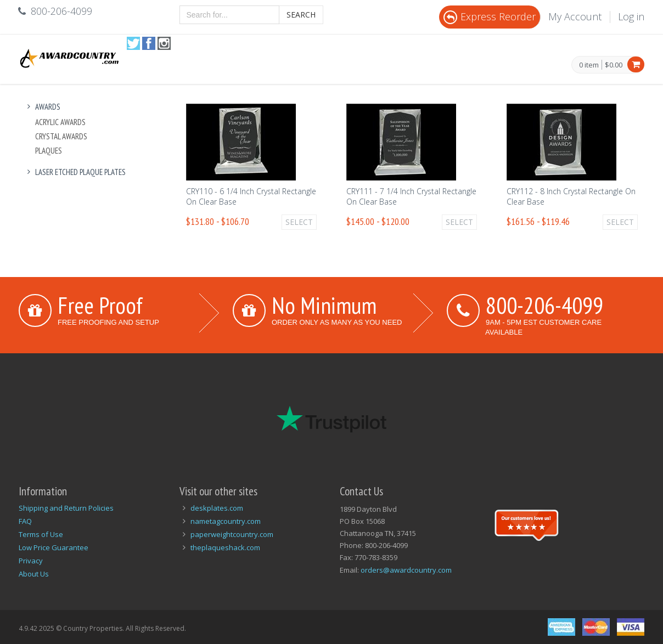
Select (299, 222)
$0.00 (614, 65)
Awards (42, 107)
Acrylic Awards (60, 122)
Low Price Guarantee (54, 547)
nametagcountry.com (226, 521)
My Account (575, 16)
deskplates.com (217, 508)
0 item (589, 65)
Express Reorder (490, 16)
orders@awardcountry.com (406, 570)
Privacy (31, 561)
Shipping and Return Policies (66, 508)
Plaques (49, 151)
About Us (34, 574)
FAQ (25, 521)
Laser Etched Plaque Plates (75, 172)
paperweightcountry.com (232, 534)
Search (301, 15)
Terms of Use (41, 534)
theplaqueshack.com (225, 547)
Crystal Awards (61, 136)
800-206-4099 (544, 305)
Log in (631, 16)
